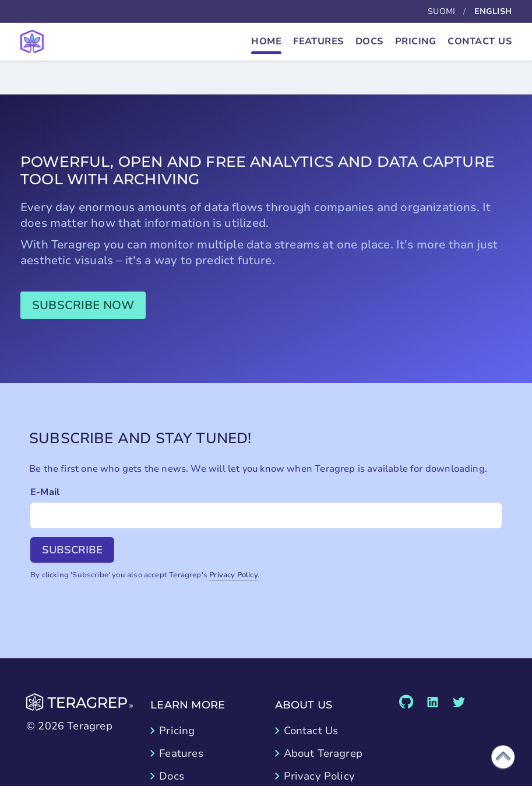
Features (318, 41)
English (493, 11)
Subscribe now (83, 305)
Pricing (415, 41)
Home (266, 41)
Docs (369, 41)
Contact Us (480, 41)
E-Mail (45, 492)
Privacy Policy (233, 575)
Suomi (441, 11)
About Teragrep (323, 753)
